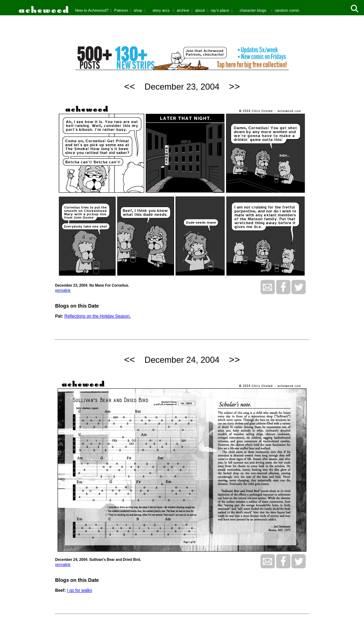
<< (130, 86)
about (200, 10)
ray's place (220, 10)
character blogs (253, 10)
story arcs (161, 10)
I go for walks (79, 590)
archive (183, 10)
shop (138, 10)
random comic (287, 10)
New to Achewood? (92, 10)
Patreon (121, 10)
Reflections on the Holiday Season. (98, 316)
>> (234, 86)
